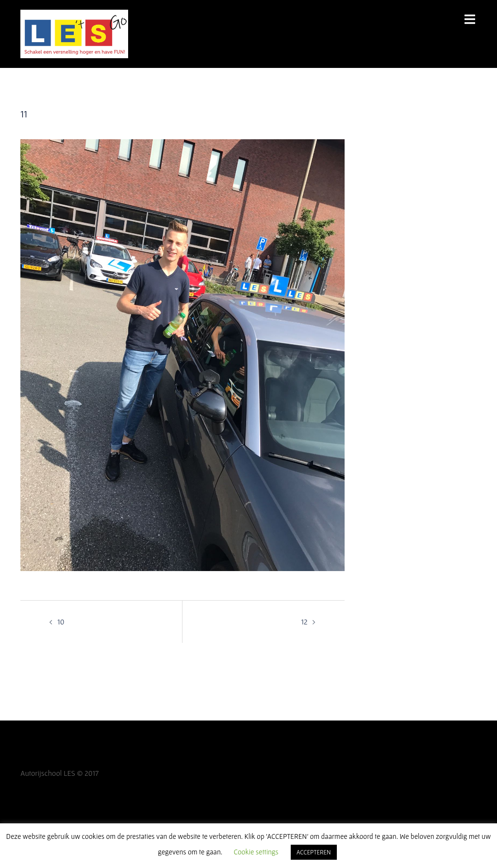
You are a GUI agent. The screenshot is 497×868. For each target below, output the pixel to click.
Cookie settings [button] (256, 852)
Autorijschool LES (48, 773)
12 (304, 622)
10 (61, 622)
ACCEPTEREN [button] (314, 852)
